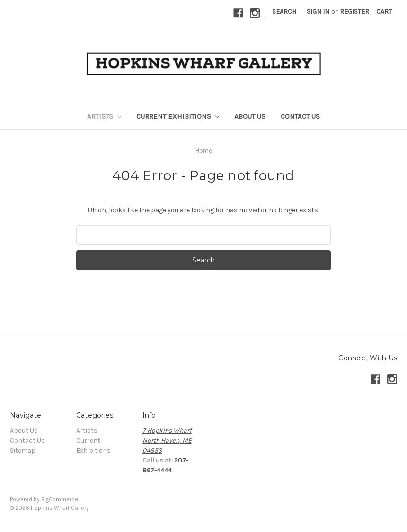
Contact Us (300, 116)
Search (284, 12)
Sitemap (23, 450)
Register (354, 12)
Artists (104, 116)
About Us (250, 116)
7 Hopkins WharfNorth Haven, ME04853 (167, 440)
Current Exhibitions (178, 116)
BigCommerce (60, 499)
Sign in (318, 12)
